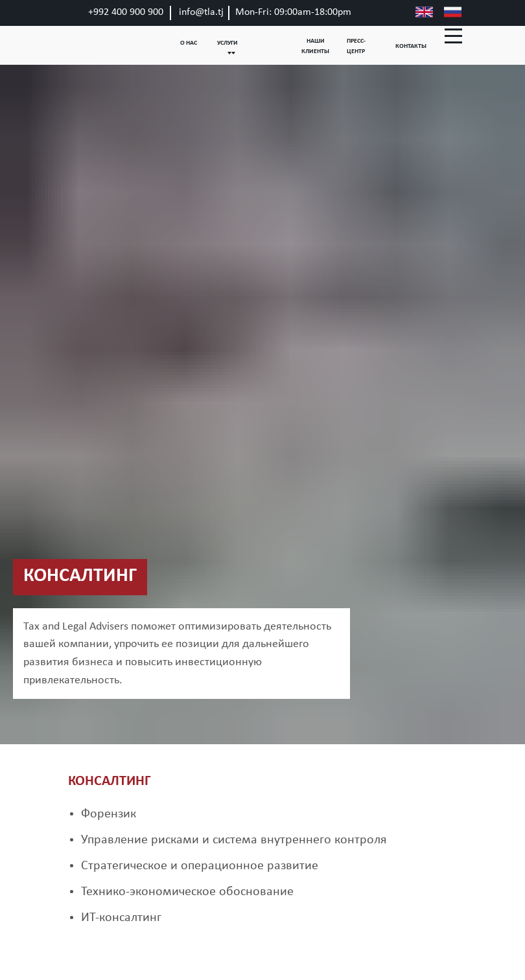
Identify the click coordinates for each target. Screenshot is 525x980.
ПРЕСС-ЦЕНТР (356, 46)
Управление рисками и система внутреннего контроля (234, 840)
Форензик (109, 814)
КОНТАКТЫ (411, 46)
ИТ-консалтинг (121, 918)
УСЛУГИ (227, 43)
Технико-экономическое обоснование (187, 892)
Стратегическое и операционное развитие (200, 866)
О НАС (189, 43)
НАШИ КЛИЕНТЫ (315, 46)
